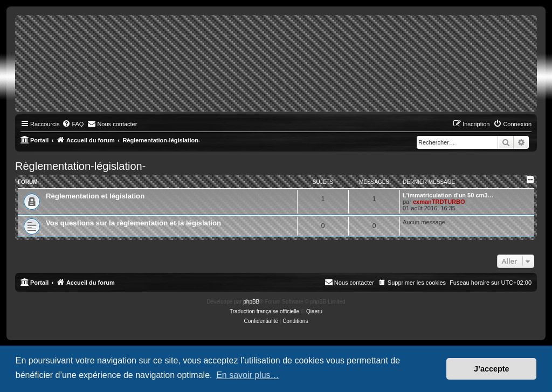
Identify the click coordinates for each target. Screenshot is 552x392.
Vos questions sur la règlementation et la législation (133, 223)
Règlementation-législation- (80, 166)
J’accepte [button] (492, 369)
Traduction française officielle (264, 311)
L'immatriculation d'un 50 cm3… (448, 195)
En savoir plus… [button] (248, 375)
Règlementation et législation (95, 196)
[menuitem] (73, 124)
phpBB (251, 302)
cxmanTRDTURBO (439, 202)
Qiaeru (314, 311)
